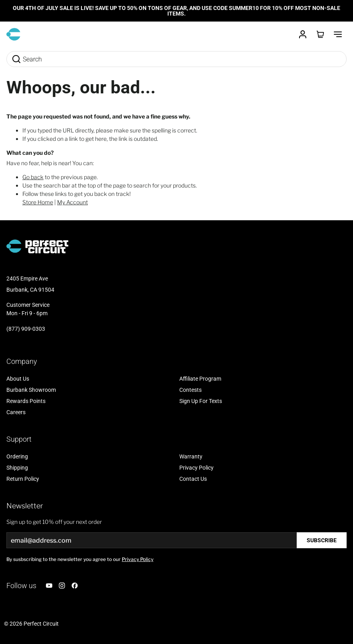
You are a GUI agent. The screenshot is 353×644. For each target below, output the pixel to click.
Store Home (38, 202)
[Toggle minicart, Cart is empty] (320, 34)
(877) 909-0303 (26, 329)
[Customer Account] (303, 34)
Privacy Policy (138, 559)
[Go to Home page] (13, 34)
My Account (72, 202)
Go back (33, 177)
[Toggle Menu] (338, 34)
